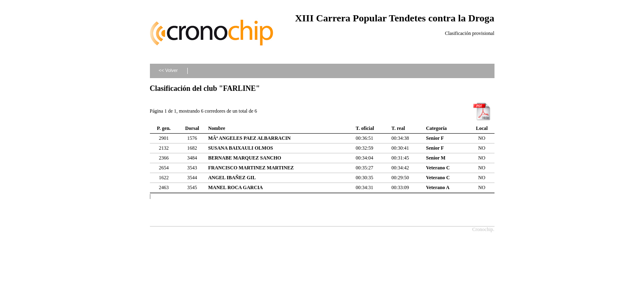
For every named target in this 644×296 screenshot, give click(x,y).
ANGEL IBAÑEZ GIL (232, 178)
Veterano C (438, 168)
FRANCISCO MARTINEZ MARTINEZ (251, 168)
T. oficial (365, 128)
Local (482, 128)
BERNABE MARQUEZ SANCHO (245, 158)
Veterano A (438, 187)
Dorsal (192, 128)
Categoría (436, 128)
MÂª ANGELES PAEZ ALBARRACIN (250, 138)
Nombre (217, 128)
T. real (398, 128)
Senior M (436, 158)
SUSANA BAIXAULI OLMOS (241, 148)
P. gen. (164, 128)
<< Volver (168, 70)
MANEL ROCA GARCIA (236, 187)
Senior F (435, 138)
